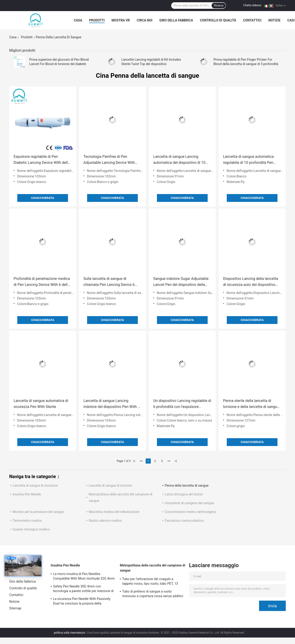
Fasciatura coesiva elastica (184, 521)
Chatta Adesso (252, 5)
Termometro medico (27, 521)
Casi (291, 20)
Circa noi (145, 20)
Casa (78, 20)
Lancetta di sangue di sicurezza (35, 485)
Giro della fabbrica (176, 20)
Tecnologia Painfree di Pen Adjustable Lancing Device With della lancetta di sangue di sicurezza (109, 160)
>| (176, 461)
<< (141, 461)
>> (169, 461)
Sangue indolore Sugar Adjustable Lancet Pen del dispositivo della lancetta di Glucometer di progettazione (181, 282)
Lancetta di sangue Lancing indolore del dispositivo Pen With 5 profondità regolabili (112, 404)
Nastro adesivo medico (105, 521)
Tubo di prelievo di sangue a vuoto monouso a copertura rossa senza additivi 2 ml (153, 594)
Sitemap (15, 608)
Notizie (274, 20)
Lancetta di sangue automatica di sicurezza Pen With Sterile (41, 404)
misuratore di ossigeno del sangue (189, 503)
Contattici (252, 20)
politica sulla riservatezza (69, 633)
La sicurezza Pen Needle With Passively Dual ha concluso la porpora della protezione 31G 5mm (82, 602)
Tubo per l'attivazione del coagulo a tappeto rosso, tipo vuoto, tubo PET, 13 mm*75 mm (150, 582)
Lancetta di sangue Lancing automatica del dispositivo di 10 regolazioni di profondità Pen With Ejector (181, 160)
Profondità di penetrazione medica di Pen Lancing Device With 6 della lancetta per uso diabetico (42, 282)
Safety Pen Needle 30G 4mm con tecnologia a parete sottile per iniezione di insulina (83, 589)
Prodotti (97, 20)
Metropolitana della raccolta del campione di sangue (153, 568)
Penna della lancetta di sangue (187, 485)
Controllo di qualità (218, 20)
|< (134, 461)
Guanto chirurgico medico (31, 529)
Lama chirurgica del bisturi (184, 494)
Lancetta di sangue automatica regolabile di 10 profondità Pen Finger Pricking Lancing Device (248, 160)
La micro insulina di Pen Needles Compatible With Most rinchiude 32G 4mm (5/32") (84, 577)
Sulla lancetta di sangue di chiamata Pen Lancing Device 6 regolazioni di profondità (109, 282)
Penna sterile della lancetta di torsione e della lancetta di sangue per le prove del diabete (251, 404)
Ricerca (219, 6)
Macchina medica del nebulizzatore (114, 512)
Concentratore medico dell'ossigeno (190, 512)
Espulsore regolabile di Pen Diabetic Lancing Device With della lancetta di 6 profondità (42, 160)
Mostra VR (121, 20)
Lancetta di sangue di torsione (110, 485)
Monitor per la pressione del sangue (38, 512)
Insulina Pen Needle (27, 494)
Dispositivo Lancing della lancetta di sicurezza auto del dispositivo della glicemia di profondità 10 (251, 282)
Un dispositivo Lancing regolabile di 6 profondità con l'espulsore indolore (182, 404)
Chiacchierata (43, 198)
